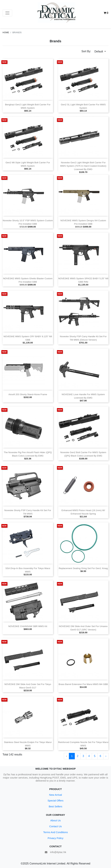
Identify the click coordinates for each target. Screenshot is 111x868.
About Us (56, 820)
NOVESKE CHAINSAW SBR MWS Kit (28, 626)
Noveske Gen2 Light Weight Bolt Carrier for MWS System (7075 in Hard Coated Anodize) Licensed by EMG (83, 166)
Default (99, 51)
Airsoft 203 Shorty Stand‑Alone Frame (28, 394)
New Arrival (56, 795)
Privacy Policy (55, 838)
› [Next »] (106, 756)
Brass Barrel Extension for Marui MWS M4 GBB (83, 684)
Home (6, 32)
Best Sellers (55, 806)
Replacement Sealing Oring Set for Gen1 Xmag (83, 568)
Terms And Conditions (56, 832)
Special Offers (56, 801)
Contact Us (55, 826)
